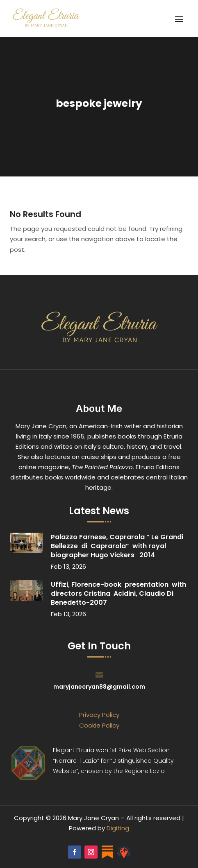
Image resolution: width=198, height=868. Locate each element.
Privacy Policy (99, 715)
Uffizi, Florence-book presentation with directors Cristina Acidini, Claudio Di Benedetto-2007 (118, 593)
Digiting (118, 828)
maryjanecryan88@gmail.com (99, 687)
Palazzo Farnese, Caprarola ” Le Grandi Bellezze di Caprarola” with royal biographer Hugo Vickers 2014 (117, 546)
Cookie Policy (99, 725)
